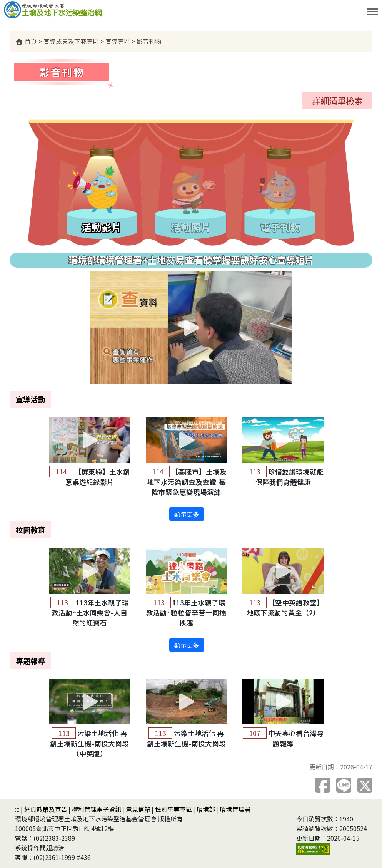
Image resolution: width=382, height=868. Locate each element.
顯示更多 (187, 514)
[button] (191, 328)
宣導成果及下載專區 (71, 41)
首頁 (26, 41)
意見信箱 (138, 809)
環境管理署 (235, 809)
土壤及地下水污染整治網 (77, 10)
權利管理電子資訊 (97, 809)
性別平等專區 (173, 809)
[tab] (102, 192)
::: (17, 809)
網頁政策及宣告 (46, 809)
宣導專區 (118, 41)
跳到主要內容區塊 (173, 11)
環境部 (206, 809)
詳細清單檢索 (337, 101)
